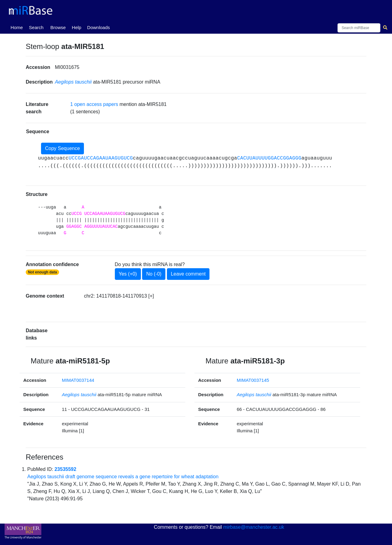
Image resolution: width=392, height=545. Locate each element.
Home (18, 27)
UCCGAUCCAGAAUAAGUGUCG (101, 158)
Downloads (99, 27)
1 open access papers (94, 104)
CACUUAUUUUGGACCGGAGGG (269, 158)
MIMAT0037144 (78, 380)
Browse (58, 27)
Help (77, 27)
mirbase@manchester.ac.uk (254, 527)
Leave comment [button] (188, 274)
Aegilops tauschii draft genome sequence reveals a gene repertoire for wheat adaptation (123, 477)
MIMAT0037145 (253, 380)
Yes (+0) (128, 274)
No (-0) (154, 274)
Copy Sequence (62, 148)
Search (36, 27)
